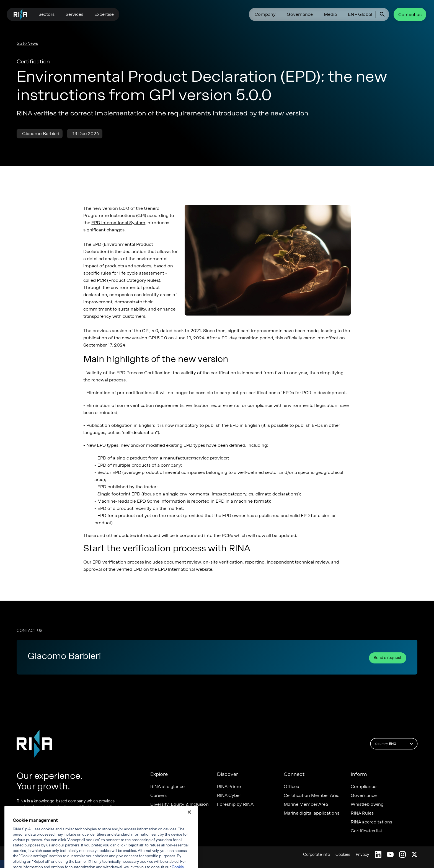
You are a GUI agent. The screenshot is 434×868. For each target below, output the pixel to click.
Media (330, 14)
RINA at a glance (167, 787)
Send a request (388, 658)
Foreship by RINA (235, 804)
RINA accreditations (371, 822)
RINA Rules (362, 813)
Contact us (410, 15)
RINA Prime (229, 787)
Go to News (27, 44)
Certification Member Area (312, 795)
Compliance (364, 787)
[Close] (189, 823)
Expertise (104, 14)
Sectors (46, 14)
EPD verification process (118, 562)
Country (395, 744)
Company (265, 14)
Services (74, 14)
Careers (158, 795)
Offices (291, 787)
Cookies (343, 855)
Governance (300, 14)
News (156, 813)
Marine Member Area (306, 804)
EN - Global (360, 14)
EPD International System (118, 223)
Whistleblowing (367, 804)
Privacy (362, 855)
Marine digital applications (312, 813)
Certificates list (366, 831)
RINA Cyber (229, 795)
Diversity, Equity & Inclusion (179, 804)
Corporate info (317, 855)
